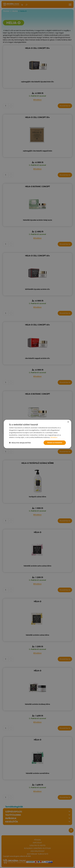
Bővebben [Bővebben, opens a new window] (54, 437)
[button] (20, 443)
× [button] (68, 422)
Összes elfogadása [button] (55, 443)
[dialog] (37, 434)
